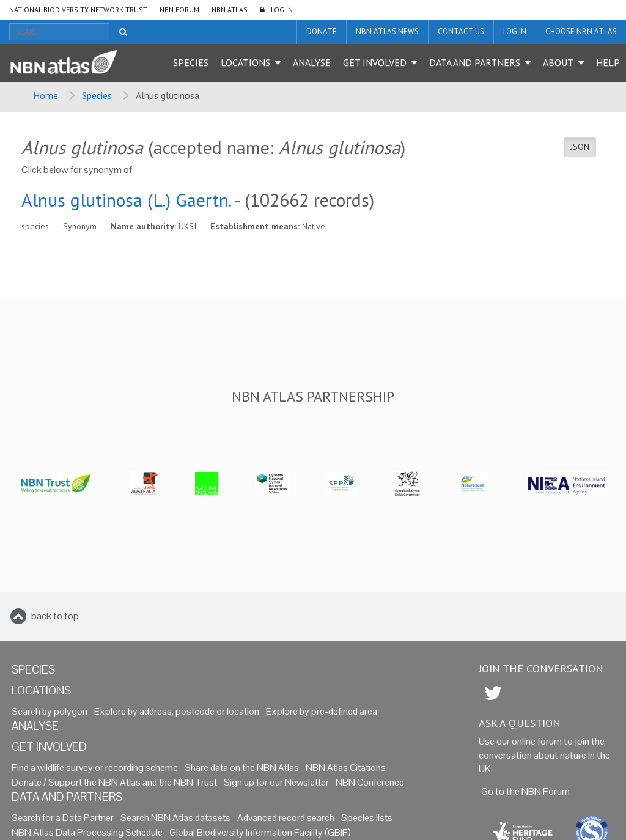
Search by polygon (50, 711)
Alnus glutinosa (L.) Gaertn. (126, 200)
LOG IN (282, 9)
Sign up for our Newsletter (276, 782)
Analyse (312, 62)
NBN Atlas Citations (346, 768)
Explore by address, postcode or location (177, 711)
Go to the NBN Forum (525, 791)
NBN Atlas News (387, 31)
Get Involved (375, 62)
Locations (245, 62)
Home (46, 95)
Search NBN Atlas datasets (175, 818)
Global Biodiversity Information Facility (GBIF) (260, 832)
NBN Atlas (230, 9)
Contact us (461, 31)
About (558, 62)
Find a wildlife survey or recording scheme (95, 768)
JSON (580, 147)
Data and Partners (475, 62)
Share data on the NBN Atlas (242, 768)
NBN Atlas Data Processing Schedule (87, 832)
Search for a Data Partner (63, 818)
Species (191, 62)
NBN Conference (370, 782)
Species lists (367, 818)
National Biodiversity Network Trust (78, 9)
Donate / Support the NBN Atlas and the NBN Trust (114, 782)
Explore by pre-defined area (322, 711)
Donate (322, 31)
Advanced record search (286, 818)
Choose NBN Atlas (581, 31)
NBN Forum (179, 9)
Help (608, 62)
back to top (55, 616)
